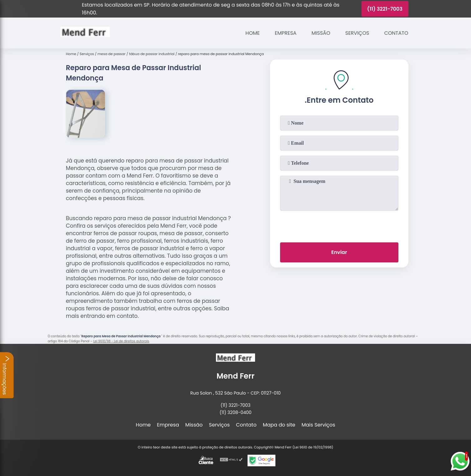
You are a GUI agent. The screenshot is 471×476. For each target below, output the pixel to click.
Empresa (286, 33)
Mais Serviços (319, 425)
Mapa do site (279, 425)
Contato (396, 33)
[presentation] (339, 225)
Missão (321, 33)
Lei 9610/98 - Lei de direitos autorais (121, 341)
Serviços (357, 33)
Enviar (339, 252)
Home (253, 33)
